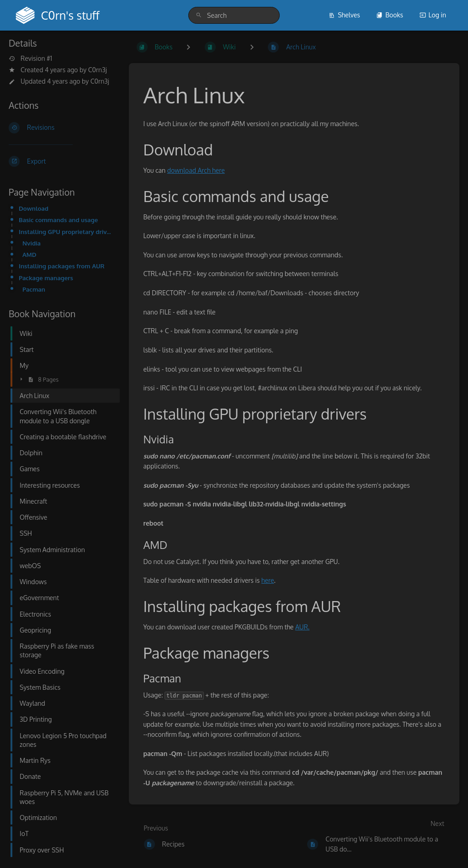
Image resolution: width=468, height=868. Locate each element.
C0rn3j (98, 70)
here (268, 580)
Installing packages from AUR (62, 266)
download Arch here (196, 170)
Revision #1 (30, 59)
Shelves (344, 15)
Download (34, 208)
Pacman (34, 289)
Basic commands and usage (58, 220)
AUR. (302, 627)
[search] (234, 15)
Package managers (46, 278)
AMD (29, 254)
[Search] (199, 15)
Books (390, 15)
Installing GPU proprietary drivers (66, 232)
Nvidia (32, 243)
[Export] (61, 161)
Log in (433, 15)
